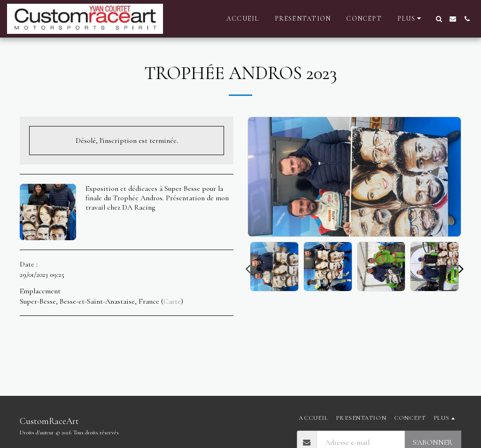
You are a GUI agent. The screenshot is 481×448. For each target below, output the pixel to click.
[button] (439, 19)
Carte (172, 301)
